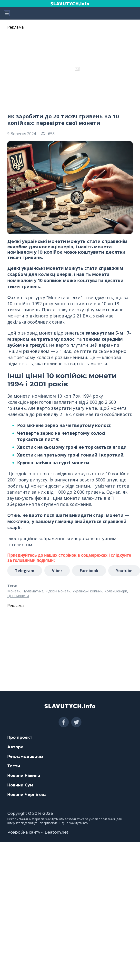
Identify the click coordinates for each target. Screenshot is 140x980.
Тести (14, 766)
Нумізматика (33, 591)
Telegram (25, 571)
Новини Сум (20, 785)
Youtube (124, 571)
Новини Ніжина (24, 776)
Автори (15, 747)
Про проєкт (20, 737)
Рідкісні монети (58, 591)
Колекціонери (116, 591)
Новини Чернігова (27, 795)
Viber (57, 571)
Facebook (89, 571)
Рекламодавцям (25, 757)
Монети (14, 591)
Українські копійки (87, 591)
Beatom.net (56, 832)
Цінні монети (18, 596)
